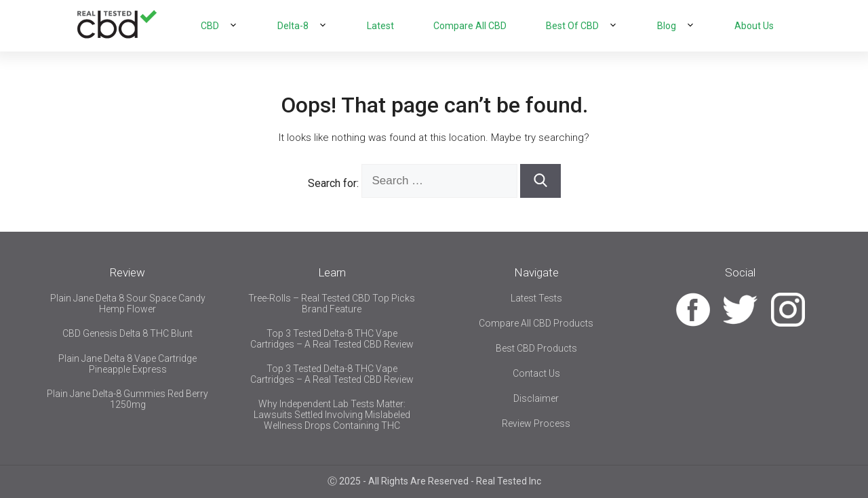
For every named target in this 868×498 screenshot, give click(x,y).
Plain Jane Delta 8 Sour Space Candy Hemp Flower (128, 304)
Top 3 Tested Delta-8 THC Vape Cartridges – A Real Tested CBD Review (332, 339)
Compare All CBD (470, 26)
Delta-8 (293, 26)
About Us (754, 26)
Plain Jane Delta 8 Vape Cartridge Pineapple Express (127, 364)
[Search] (540, 181)
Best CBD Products (536, 348)
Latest (380, 26)
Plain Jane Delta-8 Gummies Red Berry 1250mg (127, 399)
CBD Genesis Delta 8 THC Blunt (127, 333)
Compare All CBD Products (536, 323)
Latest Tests (536, 298)
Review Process (536, 423)
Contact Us (536, 373)
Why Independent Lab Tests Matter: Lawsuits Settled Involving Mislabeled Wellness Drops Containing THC (332, 415)
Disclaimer (536, 398)
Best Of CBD (572, 26)
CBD (210, 26)
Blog (667, 26)
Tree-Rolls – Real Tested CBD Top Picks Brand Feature (332, 304)
